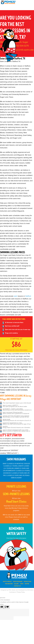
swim (16, 296)
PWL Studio (12, 590)
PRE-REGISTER (9, 584)
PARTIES (27, 584)
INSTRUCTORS (27, 582)
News (22, 584)
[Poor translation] (7, 607)
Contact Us (17, 586)
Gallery (16, 584)
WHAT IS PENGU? (7, 582)
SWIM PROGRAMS (18, 582)
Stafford (28, 296)
